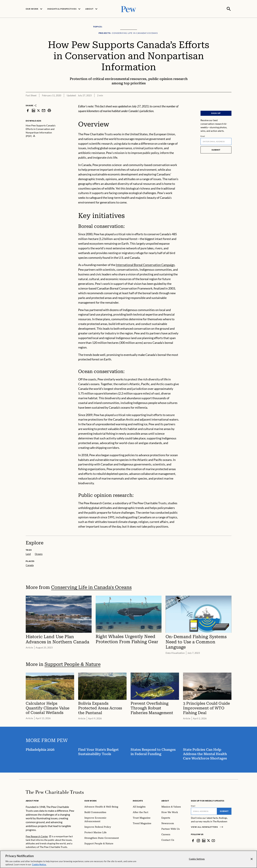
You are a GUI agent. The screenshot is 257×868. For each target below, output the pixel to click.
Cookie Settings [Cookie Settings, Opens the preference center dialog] (197, 859)
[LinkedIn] (204, 840)
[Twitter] (209, 840)
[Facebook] (193, 840)
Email (203, 136)
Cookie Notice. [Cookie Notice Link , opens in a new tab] (39, 864)
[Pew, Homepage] (129, 9)
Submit (216, 149)
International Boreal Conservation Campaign (145, 265)
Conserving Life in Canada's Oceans (91, 587)
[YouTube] (213, 840)
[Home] (55, 792)
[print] (49, 110)
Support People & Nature (73, 664)
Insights (138, 800)
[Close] (252, 859)
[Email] (216, 141)
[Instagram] (198, 840)
